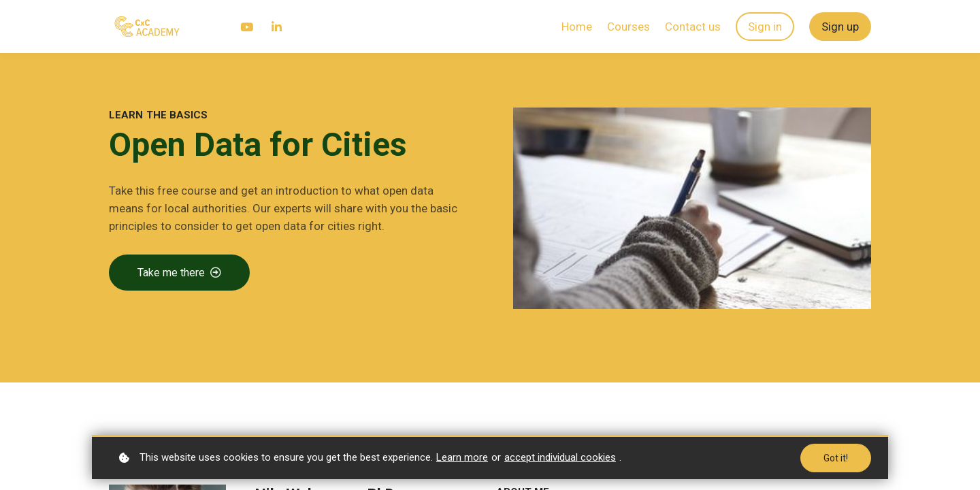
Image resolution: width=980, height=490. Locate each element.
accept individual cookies (560, 457)
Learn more (462, 457)
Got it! (836, 458)
